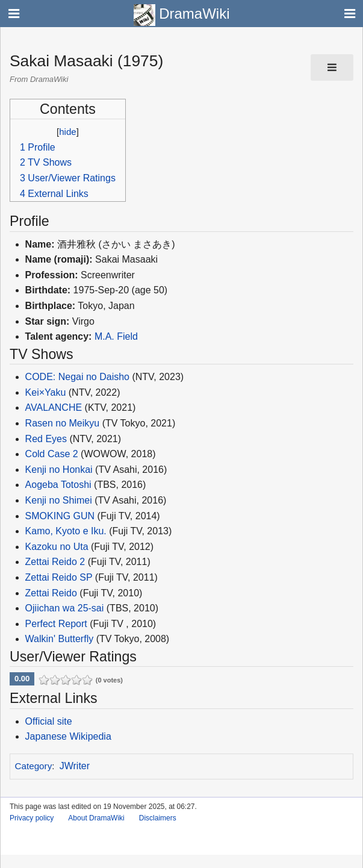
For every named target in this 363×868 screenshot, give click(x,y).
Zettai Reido (51, 593)
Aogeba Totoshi (58, 485)
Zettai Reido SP (59, 577)
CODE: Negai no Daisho (77, 377)
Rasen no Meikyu (63, 423)
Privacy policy (32, 818)
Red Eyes (46, 439)
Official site (49, 721)
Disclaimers (158, 818)
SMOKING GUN (60, 516)
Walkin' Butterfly (60, 639)
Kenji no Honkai (59, 470)
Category (34, 766)
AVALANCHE (54, 407)
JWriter (75, 766)
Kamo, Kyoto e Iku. (66, 531)
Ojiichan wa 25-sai (65, 608)
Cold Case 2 (52, 454)
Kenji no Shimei (59, 500)
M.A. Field (116, 336)
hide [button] (67, 132)
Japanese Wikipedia (68, 736)
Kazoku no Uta (57, 547)
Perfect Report (56, 624)
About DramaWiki (96, 818)
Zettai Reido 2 (55, 562)
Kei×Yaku (46, 392)
